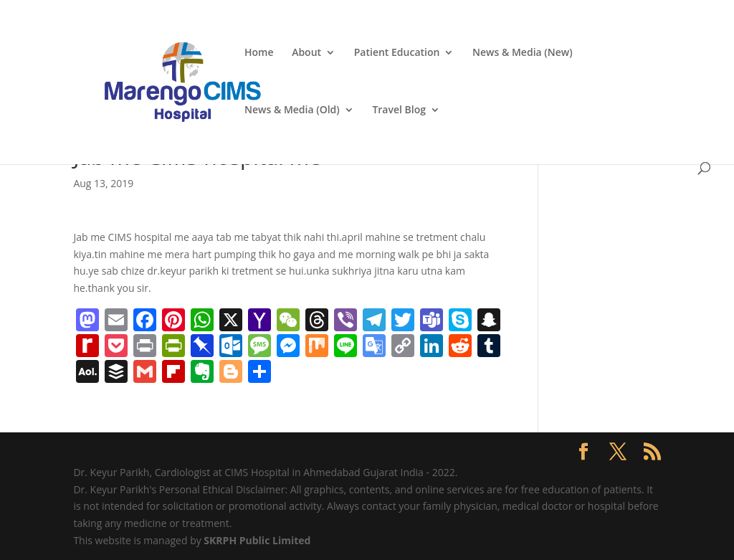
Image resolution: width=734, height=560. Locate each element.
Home (259, 53)
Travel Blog (399, 110)
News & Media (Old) (292, 110)
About (306, 53)
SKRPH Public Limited (257, 540)
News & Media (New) (523, 53)
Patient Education (397, 53)
